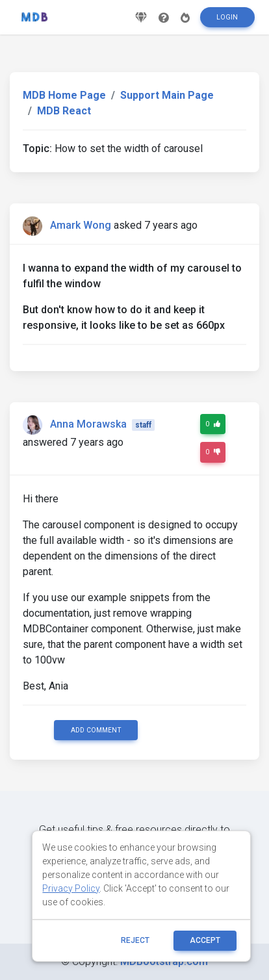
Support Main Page (167, 95)
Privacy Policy (71, 888)
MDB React (64, 111)
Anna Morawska (88, 424)
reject (135, 940)
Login (227, 17)
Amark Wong (81, 225)
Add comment (96, 730)
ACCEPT (205, 940)
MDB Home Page (64, 95)
